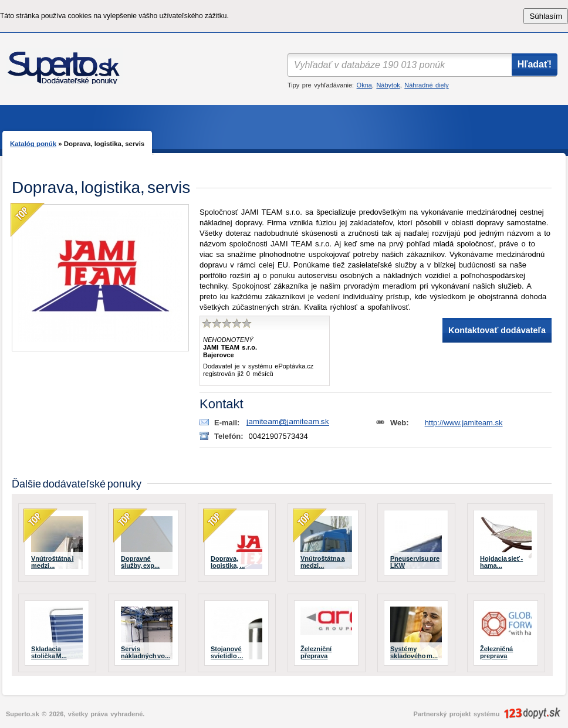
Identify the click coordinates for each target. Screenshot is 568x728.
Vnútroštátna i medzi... (52, 562)
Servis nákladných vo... (146, 652)
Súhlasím (546, 16)
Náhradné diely (426, 85)
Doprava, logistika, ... (228, 562)
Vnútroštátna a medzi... (323, 562)
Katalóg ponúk (33, 144)
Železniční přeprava (316, 652)
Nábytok (388, 85)
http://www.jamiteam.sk (464, 423)
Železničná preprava (496, 652)
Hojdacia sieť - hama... (501, 562)
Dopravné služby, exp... (140, 562)
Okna (364, 85)
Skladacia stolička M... (49, 652)
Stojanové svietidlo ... (227, 652)
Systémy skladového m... (414, 652)
